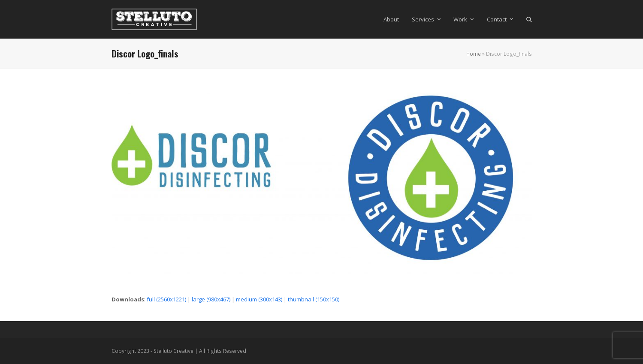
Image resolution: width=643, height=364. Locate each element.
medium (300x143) (259, 299)
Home (474, 54)
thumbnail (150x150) (314, 299)
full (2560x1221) (166, 299)
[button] (529, 19)
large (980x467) (211, 299)
